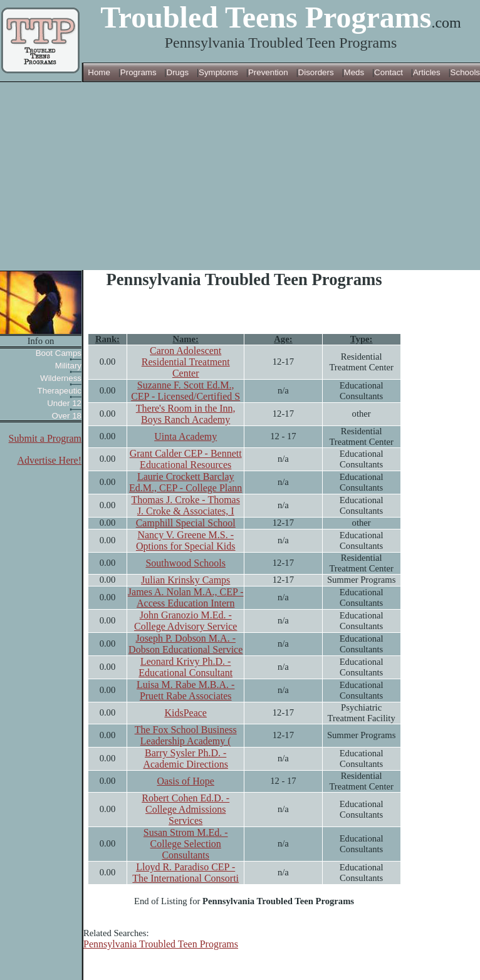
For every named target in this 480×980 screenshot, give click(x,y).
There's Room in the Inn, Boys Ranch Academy (186, 414)
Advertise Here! (49, 460)
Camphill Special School (186, 523)
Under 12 (64, 403)
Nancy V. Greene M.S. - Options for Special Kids (186, 540)
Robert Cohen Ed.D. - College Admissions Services (185, 809)
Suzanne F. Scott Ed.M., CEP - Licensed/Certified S (185, 391)
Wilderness (61, 378)
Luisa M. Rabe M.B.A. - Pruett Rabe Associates (185, 690)
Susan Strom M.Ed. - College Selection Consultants (186, 844)
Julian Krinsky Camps (185, 580)
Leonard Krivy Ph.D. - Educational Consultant (185, 667)
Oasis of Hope (185, 781)
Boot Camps (59, 353)
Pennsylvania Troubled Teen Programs (161, 944)
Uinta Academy (185, 436)
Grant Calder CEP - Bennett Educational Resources (186, 459)
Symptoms (218, 72)
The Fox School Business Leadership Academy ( (186, 735)
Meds (354, 72)
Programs (138, 72)
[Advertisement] (240, 176)
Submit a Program (45, 438)
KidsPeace (185, 713)
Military (68, 366)
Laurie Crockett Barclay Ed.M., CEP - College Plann (185, 482)
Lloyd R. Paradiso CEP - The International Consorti (185, 873)
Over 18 (67, 416)
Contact (389, 72)
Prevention (268, 72)
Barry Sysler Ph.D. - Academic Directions (185, 758)
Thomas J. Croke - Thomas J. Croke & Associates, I (185, 505)
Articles (427, 72)
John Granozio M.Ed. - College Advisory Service (185, 621)
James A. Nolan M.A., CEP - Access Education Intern (186, 597)
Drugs (178, 72)
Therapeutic (60, 391)
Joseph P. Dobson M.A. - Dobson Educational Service (185, 644)
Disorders (316, 72)
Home (99, 72)
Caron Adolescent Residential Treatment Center (186, 362)
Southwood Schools (185, 563)
